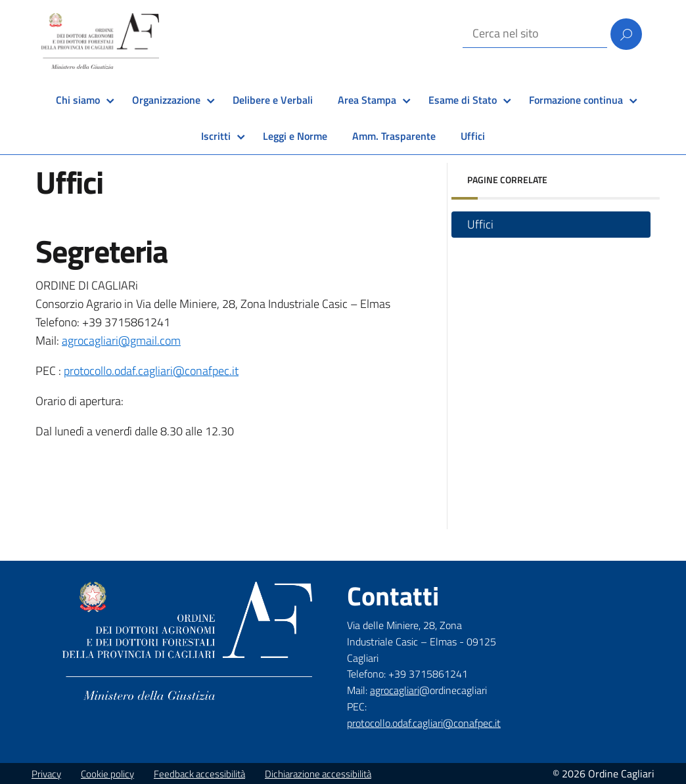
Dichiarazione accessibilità (318, 774)
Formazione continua (576, 100)
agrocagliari (395, 690)
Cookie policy (107, 774)
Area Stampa (367, 100)
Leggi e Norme (295, 136)
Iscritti (216, 136)
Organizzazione (166, 100)
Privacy (46, 774)
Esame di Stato (463, 100)
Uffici (473, 136)
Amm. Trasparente (394, 136)
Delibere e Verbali (273, 100)
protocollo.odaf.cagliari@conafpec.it (151, 371)
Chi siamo (78, 100)
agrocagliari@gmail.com (121, 340)
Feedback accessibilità (199, 774)
